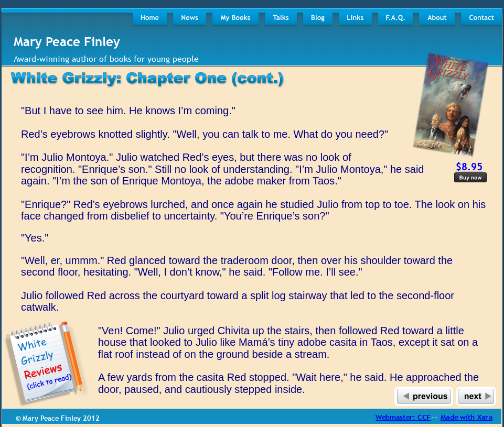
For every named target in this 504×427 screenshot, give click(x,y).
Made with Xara (467, 417)
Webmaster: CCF (403, 417)
